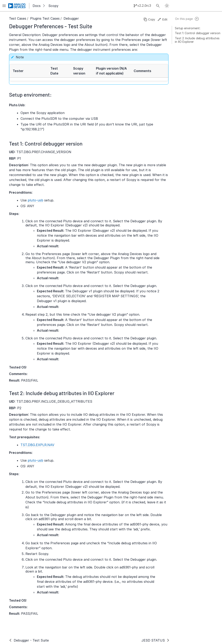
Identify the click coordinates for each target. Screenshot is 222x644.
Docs (37, 6)
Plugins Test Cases (45, 18)
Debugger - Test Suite (31, 640)
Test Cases (18, 18)
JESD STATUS (153, 640)
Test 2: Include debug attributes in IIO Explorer (197, 40)
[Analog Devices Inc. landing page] (17, 6)
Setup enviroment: (188, 28)
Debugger (71, 18)
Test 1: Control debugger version (198, 33)
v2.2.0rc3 (144, 6)
